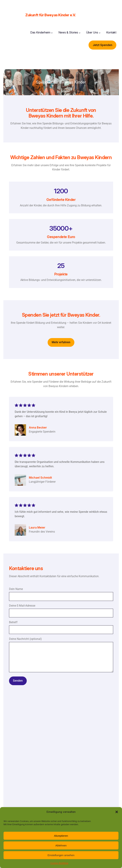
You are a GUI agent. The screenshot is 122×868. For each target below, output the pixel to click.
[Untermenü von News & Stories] (80, 33)
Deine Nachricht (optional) (61, 658)
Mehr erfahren (61, 342)
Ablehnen (61, 845)
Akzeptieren (61, 836)
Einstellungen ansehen (61, 855)
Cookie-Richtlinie (59, 863)
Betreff (61, 627)
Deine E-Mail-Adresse (61, 611)
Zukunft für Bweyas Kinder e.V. (51, 15)
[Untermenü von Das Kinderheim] (52, 33)
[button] (117, 812)
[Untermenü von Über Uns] (100, 33)
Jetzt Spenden (103, 45)
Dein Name (61, 594)
